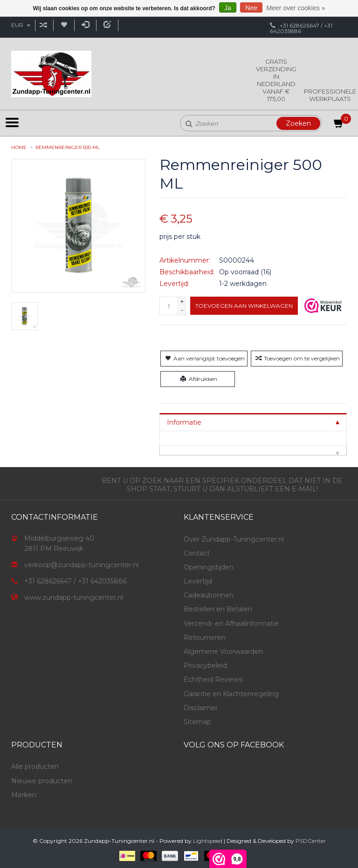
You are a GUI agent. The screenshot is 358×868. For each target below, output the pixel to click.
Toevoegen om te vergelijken (297, 358)
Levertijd (198, 581)
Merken (24, 795)
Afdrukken (198, 379)
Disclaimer (201, 708)
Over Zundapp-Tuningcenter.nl (234, 539)
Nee (251, 8)
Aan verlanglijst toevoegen (204, 358)
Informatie (184, 422)
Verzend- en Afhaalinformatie (231, 624)
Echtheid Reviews (213, 679)
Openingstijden (209, 567)
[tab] (253, 422)
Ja (228, 8)
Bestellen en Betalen (218, 609)
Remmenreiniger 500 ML (68, 147)
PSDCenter (311, 841)
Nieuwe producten (42, 781)
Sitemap (197, 722)
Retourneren (205, 637)
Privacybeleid (205, 665)
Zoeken (298, 123)
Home (19, 147)
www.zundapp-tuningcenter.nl (74, 597)
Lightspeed (208, 841)
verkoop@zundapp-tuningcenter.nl (81, 565)
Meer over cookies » (296, 8)
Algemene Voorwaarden (223, 651)
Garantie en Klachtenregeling (231, 694)
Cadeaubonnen (209, 595)
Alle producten (35, 766)
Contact (197, 553)
